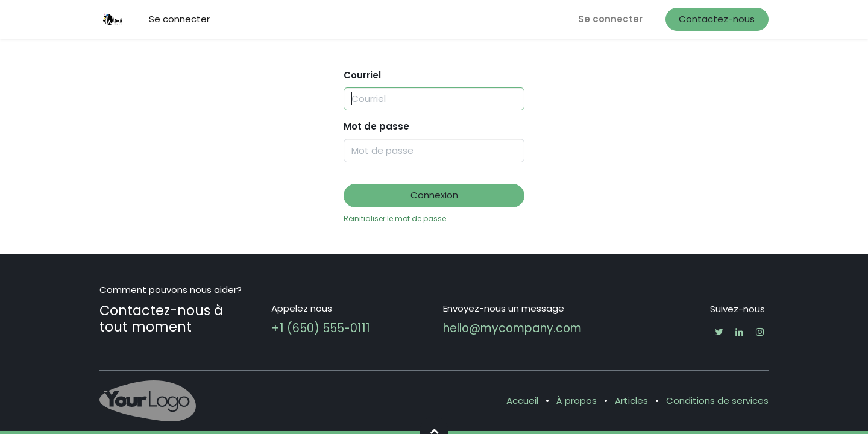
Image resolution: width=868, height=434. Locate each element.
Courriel (362, 75)
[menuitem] (179, 20)
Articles (631, 401)
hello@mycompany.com (512, 328)
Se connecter (610, 19)
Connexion (434, 195)
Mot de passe (376, 126)
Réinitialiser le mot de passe (395, 219)
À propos (577, 401)
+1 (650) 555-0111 (321, 328)
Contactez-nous (717, 19)
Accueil (522, 401)
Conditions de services (717, 401)
